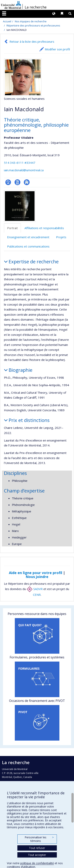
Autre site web (27, 182)
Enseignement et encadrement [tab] (28, 237)
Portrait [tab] (12, 228)
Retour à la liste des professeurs (32, 41)
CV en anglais (17, 182)
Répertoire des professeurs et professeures (33, 25)
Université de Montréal (11, 5)
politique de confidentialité (37, 863)
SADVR (35, 589)
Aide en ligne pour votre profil (36, 573)
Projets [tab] (61, 237)
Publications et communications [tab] (28, 246)
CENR (37, 595)
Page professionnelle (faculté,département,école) (8, 182)
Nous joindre (37, 577)
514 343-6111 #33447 (20, 163)
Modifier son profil (57, 49)
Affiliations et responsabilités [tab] (44, 228)
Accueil (7, 21)
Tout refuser (37, 848)
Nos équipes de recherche (31, 21)
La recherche (36, 7)
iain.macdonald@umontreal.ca (24, 170)
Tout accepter (37, 855)
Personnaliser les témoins (39, 839)
